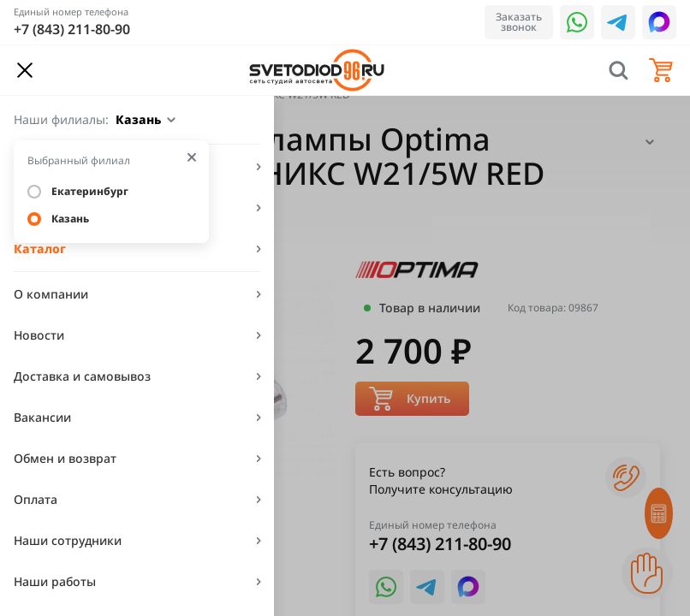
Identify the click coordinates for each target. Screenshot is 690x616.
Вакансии (42, 417)
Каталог (40, 249)
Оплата (36, 499)
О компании (51, 294)
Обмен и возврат (65, 458)
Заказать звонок (519, 22)
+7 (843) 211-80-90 (72, 29)
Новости (39, 335)
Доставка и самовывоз (82, 376)
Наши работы (55, 581)
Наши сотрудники (68, 540)
